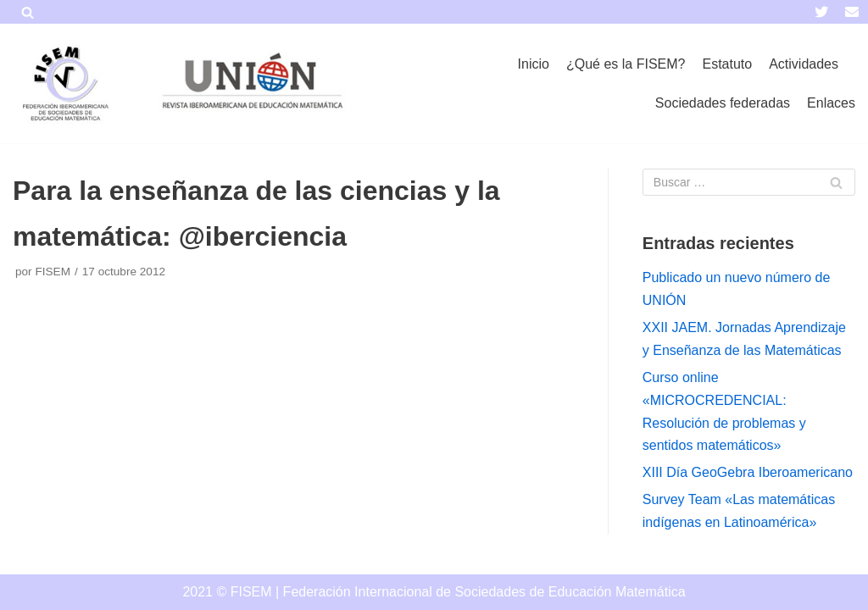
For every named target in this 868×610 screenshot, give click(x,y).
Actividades (804, 64)
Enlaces (831, 103)
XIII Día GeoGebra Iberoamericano (748, 472)
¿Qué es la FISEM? (626, 64)
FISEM (53, 272)
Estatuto (727, 64)
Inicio (534, 64)
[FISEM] (64, 83)
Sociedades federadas (723, 103)
